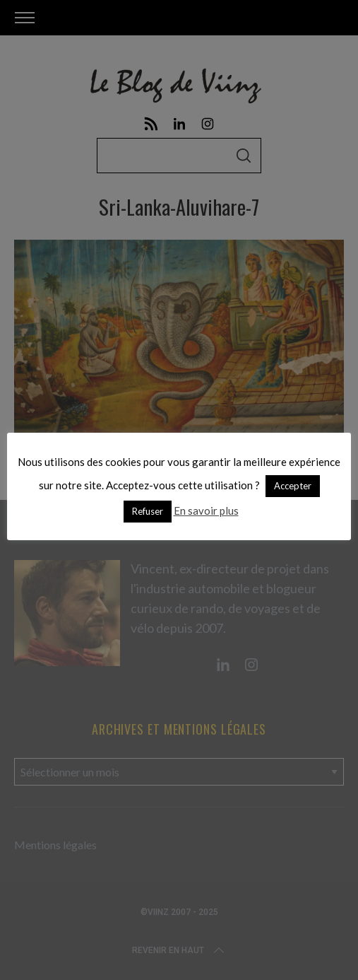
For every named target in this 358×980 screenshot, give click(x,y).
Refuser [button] (148, 511)
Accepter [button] (293, 486)
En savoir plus (206, 511)
